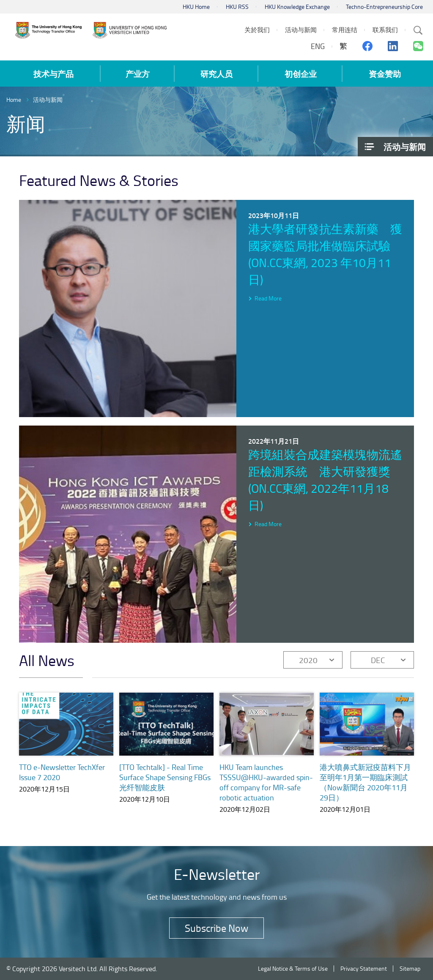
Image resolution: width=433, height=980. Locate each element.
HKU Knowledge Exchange (297, 7)
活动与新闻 (48, 100)
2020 (308, 660)
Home (14, 100)
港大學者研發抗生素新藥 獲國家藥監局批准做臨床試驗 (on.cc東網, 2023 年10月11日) (325, 254)
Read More (268, 298)
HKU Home (196, 7)
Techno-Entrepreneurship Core (384, 7)
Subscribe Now (216, 928)
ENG (318, 46)
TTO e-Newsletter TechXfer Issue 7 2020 (62, 772)
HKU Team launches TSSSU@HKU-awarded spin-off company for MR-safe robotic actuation (266, 782)
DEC (378, 660)
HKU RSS (237, 7)
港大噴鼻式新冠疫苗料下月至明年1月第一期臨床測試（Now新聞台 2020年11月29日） (365, 789)
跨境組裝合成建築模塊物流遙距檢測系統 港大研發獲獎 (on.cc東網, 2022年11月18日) (325, 480)
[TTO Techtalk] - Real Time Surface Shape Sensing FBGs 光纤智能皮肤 (165, 777)
